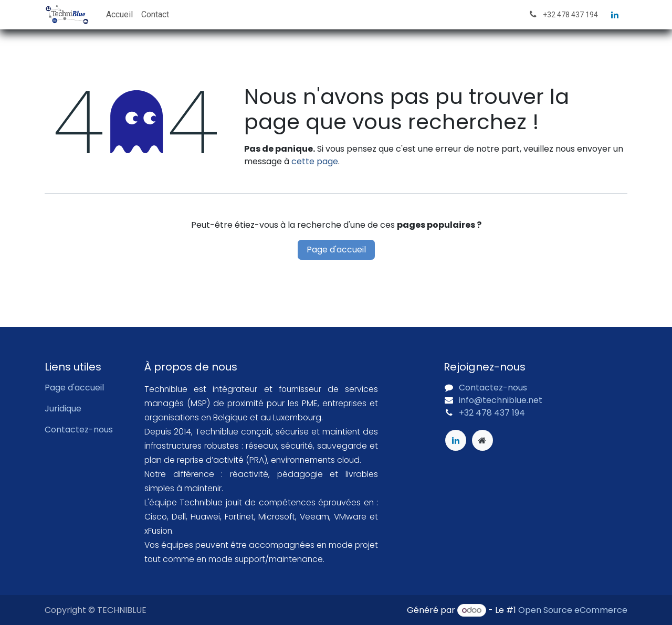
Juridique (63, 409)
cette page (315, 161)
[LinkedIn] (615, 15)
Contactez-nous (79, 430)
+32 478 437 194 (492, 413)
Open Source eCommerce (573, 610)
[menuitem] (119, 15)
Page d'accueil (336, 250)
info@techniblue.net (501, 400)
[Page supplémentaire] (482, 440)
